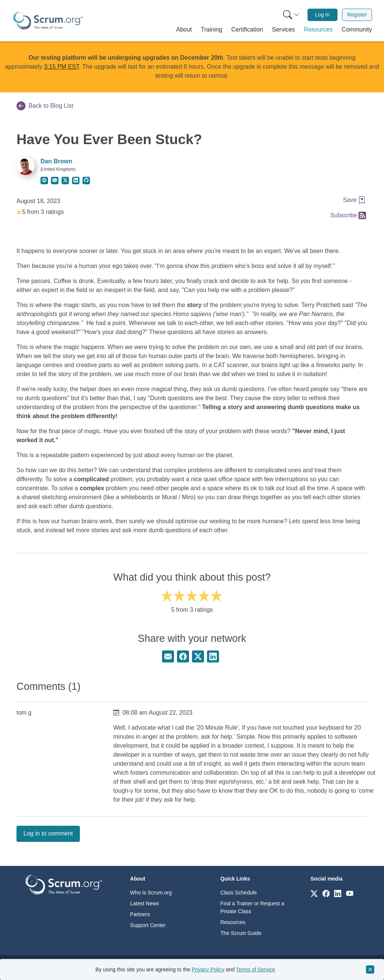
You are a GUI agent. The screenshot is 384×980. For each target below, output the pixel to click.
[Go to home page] (64, 884)
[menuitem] (291, 15)
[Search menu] (291, 15)
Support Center (148, 925)
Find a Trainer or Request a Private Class (252, 907)
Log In (322, 15)
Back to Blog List (45, 106)
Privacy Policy (208, 969)
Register (357, 15)
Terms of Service (255, 969)
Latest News (145, 903)
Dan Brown (56, 161)
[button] (184, 30)
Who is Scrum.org (151, 893)
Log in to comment (48, 833)
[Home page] (48, 21)
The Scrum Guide (241, 933)
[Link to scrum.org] (314, 893)
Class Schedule (238, 893)
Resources (233, 922)
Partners (140, 914)
